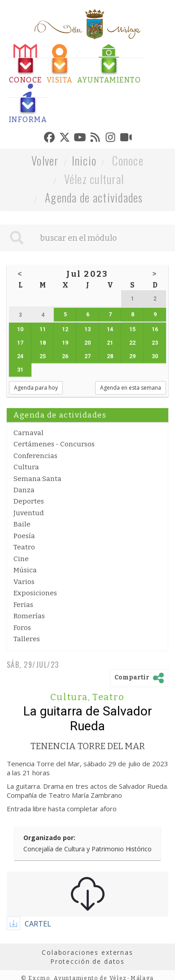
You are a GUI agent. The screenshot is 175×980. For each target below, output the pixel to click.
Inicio (84, 160)
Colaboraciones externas (87, 952)
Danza (24, 490)
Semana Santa (37, 479)
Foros (22, 628)
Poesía (24, 536)
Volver (45, 160)
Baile (22, 524)
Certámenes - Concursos (54, 444)
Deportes (29, 501)
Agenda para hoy (36, 388)
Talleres (27, 639)
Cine (21, 559)
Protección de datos (87, 961)
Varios (24, 582)
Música (25, 570)
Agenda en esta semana (131, 388)
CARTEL (38, 924)
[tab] (26, 64)
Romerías (29, 616)
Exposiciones (35, 593)
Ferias (23, 605)
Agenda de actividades (94, 197)
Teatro (24, 547)
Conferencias (35, 456)
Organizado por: (49, 838)
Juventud (29, 513)
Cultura (26, 467)
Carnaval (28, 433)
